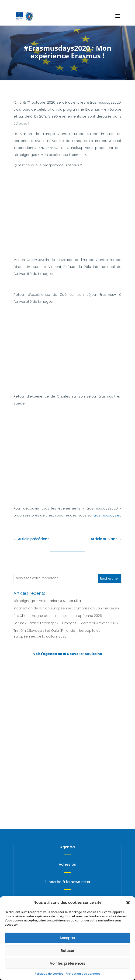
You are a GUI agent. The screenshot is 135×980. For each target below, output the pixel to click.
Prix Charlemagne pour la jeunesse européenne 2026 (58, 616)
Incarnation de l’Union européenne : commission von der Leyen (66, 608)
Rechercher (109, 579)
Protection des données (83, 974)
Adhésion (67, 864)
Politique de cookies (49, 974)
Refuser (68, 951)
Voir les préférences (68, 963)
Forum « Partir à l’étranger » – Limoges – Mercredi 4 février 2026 (66, 623)
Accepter (67, 938)
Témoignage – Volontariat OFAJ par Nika (47, 601)
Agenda (68, 847)
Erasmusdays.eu (107, 515)
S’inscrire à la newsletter (68, 882)
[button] (128, 903)
